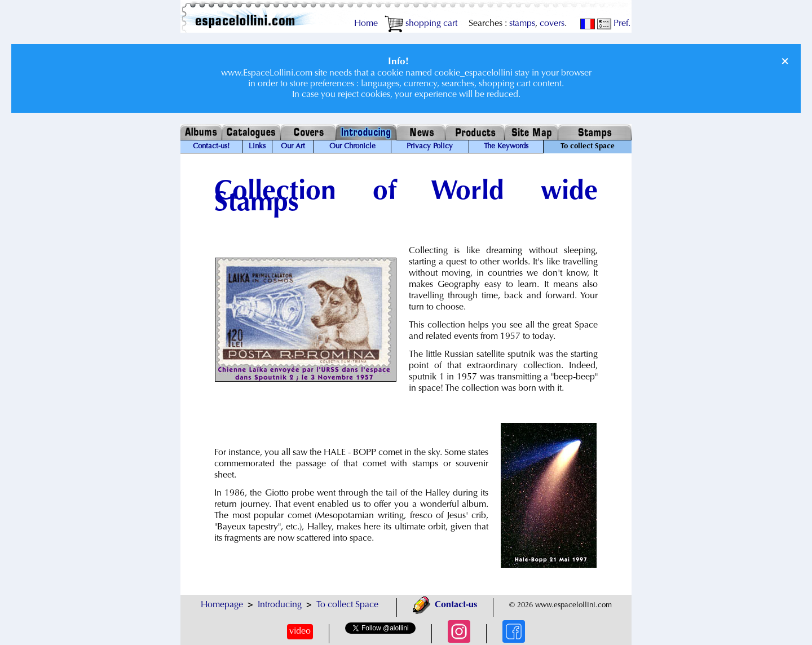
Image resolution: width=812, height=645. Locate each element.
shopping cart (421, 24)
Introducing (280, 605)
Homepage (222, 605)
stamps (522, 24)
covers (552, 24)
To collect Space (347, 605)
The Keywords (506, 147)
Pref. (614, 24)
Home (366, 24)
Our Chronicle (352, 147)
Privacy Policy (430, 147)
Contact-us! (211, 147)
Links (257, 147)
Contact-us (445, 605)
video (300, 631)
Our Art (293, 147)
